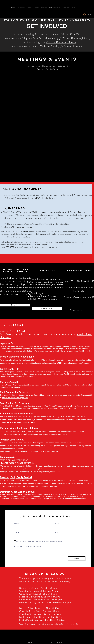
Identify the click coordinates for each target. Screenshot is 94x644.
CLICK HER (40, 198)
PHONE (17, 532)
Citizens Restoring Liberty (61, 42)
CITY (56, 532)
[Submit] (77, 559)
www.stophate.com (39, 469)
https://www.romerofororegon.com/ (15, 398)
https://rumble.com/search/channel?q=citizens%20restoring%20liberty (39, 224)
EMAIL (56, 524)
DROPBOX (31, 422)
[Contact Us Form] (47, 309)
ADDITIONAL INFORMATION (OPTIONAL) (27, 546)
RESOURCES (11, 422)
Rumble (78, 46)
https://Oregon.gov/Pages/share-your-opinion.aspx (36, 247)
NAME (16, 524)
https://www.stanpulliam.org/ (65, 408)
